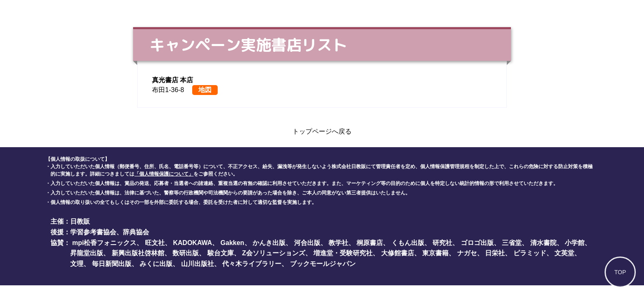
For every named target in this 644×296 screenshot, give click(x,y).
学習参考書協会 (93, 232)
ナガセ (467, 253)
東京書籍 (435, 253)
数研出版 (186, 253)
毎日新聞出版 (112, 264)
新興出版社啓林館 (138, 253)
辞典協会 (136, 232)
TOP (620, 272)
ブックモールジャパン (323, 264)
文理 (77, 264)
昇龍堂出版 (87, 253)
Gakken (232, 243)
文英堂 (564, 253)
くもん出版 (408, 243)
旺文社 (155, 243)
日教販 (80, 221)
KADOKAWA (192, 243)
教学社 (338, 243)
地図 (205, 90)
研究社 (442, 243)
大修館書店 (398, 253)
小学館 (575, 243)
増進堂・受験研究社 (343, 253)
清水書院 (543, 243)
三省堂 (512, 243)
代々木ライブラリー (252, 264)
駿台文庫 (221, 253)
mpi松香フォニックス (104, 243)
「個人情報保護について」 (164, 174)
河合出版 (307, 243)
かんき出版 (269, 243)
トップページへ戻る (322, 131)
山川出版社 (198, 264)
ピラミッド (530, 253)
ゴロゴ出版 (477, 243)
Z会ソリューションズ (274, 253)
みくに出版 (156, 264)
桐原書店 (370, 243)
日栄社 (495, 253)
